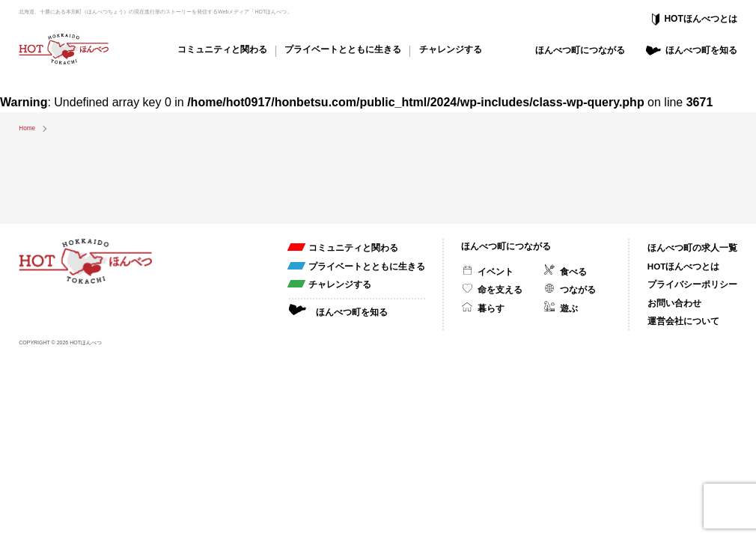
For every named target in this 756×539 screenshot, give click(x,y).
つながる (578, 289)
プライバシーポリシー (692, 284)
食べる (573, 271)
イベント (496, 271)
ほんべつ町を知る (701, 50)
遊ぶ (569, 308)
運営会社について (683, 321)
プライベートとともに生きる (343, 49)
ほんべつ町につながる (580, 50)
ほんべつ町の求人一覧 (692, 247)
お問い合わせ (674, 303)
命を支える (500, 289)
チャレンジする (451, 49)
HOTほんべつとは (700, 19)
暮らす (491, 308)
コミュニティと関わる (222, 49)
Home (27, 128)
